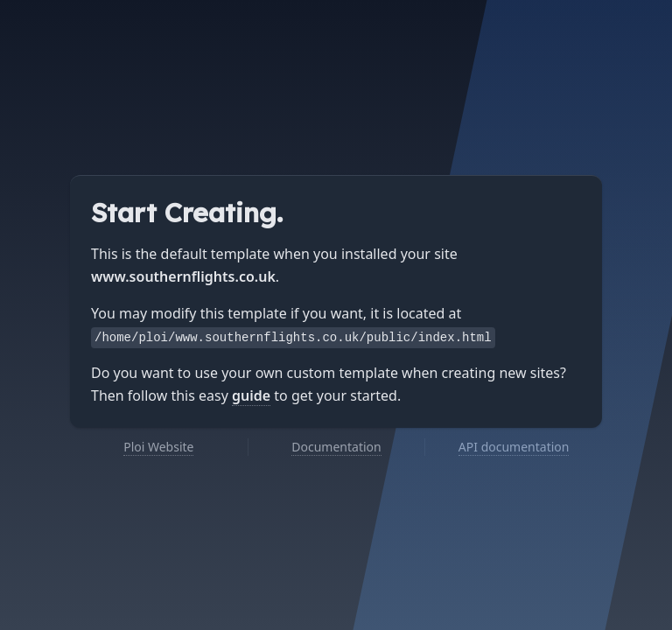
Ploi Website (158, 447)
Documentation (336, 447)
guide (251, 395)
